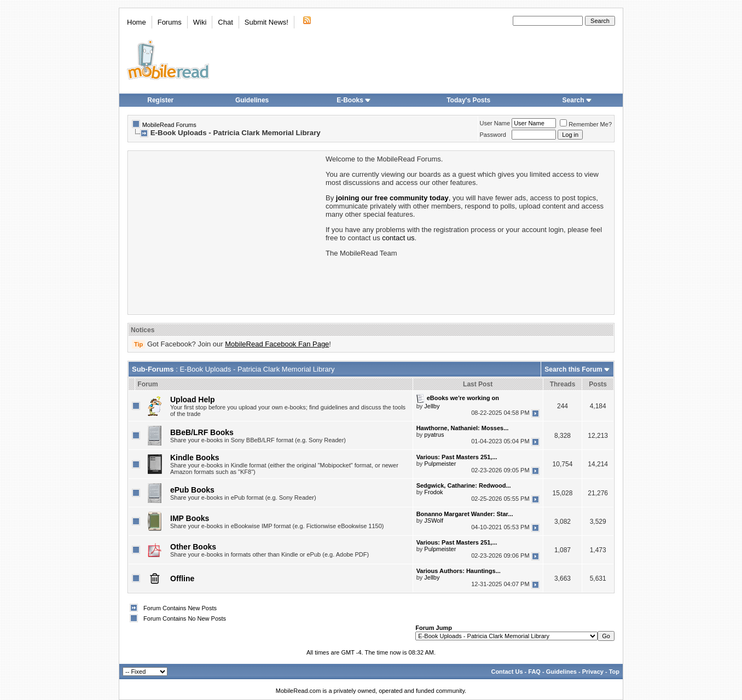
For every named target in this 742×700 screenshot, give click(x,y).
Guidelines (252, 100)
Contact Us (507, 672)
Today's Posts (468, 100)
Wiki (200, 22)
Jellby (432, 406)
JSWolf (434, 520)
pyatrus (434, 435)
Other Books (193, 547)
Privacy (593, 672)
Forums (170, 22)
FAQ (534, 672)
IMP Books (190, 518)
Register (160, 100)
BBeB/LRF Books (202, 432)
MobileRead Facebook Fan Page (277, 344)
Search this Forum (573, 369)
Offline (182, 578)
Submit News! (266, 22)
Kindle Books (195, 458)
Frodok (433, 492)
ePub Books (192, 490)
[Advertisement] (226, 232)
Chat (225, 22)
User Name (495, 123)
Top (614, 672)
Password (493, 135)
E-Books (354, 100)
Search (577, 100)
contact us (398, 238)
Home (137, 22)
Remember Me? (586, 124)
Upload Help (193, 400)
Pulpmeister (440, 464)
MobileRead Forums (169, 125)
